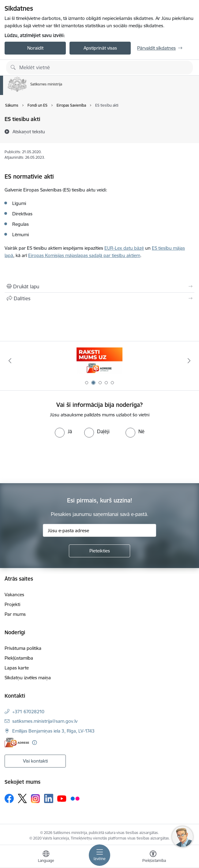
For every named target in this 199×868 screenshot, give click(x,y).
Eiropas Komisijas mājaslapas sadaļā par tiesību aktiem (84, 255)
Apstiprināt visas (100, 48)
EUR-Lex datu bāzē (124, 248)
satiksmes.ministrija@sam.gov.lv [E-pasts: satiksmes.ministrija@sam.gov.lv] (45, 721)
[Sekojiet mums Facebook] (9, 798)
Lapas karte (17, 668)
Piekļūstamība (19, 658)
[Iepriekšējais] (10, 361)
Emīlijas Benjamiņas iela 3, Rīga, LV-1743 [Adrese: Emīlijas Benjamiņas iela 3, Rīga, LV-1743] (53, 731)
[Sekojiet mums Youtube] (62, 798)
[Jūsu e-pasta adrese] (99, 530)
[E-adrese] (17, 743)
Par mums (15, 614)
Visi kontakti (35, 761)
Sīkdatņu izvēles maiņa (28, 678)
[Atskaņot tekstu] (29, 131)
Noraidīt (35, 48)
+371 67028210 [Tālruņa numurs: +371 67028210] (28, 712)
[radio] (63, 431)
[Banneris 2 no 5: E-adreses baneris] (99, 361)
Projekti (12, 604)
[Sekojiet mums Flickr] (75, 798)
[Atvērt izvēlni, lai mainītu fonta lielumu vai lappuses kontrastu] (153, 857)
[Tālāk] (189, 361)
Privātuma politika (23, 648)
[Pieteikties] (99, 551)
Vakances (14, 595)
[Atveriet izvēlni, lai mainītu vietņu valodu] (46, 857)
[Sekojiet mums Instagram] (36, 799)
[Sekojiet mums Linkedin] (49, 798)
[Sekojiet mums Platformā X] (22, 798)
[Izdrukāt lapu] (99, 286)
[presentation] (51, 461)
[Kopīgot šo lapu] (99, 298)
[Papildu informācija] (34, 743)
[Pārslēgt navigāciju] (99, 855)
